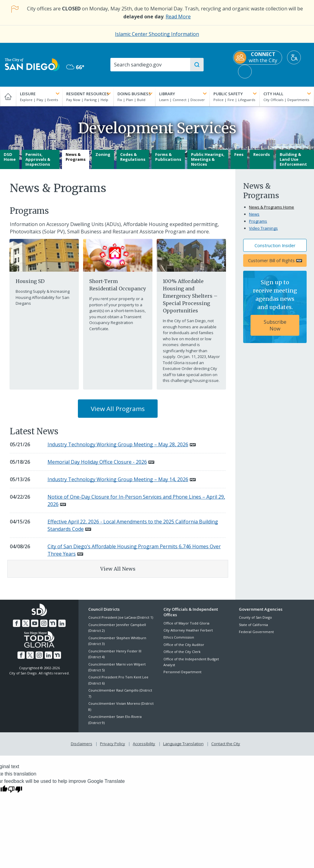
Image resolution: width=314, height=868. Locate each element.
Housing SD (30, 281)
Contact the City (226, 744)
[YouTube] (35, 623)
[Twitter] (26, 623)
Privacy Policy (113, 744)
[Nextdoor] (53, 623)
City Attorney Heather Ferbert (188, 630)
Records (262, 154)
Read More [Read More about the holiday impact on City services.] (178, 17)
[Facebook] (17, 623)
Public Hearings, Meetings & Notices (208, 159)
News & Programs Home (272, 207)
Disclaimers (82, 744)
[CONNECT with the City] (258, 58)
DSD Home (10, 157)
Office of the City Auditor (184, 645)
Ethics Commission (179, 637)
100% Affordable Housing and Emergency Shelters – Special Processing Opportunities (190, 296)
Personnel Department (182, 672)
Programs (258, 221)
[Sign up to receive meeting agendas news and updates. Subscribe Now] (275, 307)
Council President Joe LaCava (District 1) (121, 617)
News (254, 214)
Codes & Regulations (133, 157)
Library (184, 94)
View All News (118, 569)
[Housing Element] (44, 255)
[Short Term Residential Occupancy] (118, 255)
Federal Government (256, 632)
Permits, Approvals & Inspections (38, 159)
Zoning (103, 154)
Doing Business (136, 94)
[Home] (8, 96)
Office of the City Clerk (182, 652)
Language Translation (183, 744)
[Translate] (294, 57)
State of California (253, 625)
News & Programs (76, 157)
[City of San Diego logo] (32, 64)
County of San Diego (255, 617)
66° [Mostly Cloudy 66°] (75, 67)
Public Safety (236, 94)
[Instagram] (44, 623)
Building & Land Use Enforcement (293, 159)
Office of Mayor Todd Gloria (186, 623)
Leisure (40, 94)
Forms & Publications (168, 157)
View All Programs (118, 409)
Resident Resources (89, 94)
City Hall (288, 94)
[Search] (150, 65)
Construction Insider (275, 245)
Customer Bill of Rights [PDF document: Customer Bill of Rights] (271, 260)
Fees (239, 154)
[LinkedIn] (62, 623)
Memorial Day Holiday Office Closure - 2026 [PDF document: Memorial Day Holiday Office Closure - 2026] (97, 462)
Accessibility (144, 744)
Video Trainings (263, 228)
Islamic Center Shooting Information (157, 34)
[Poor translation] (15, 789)
